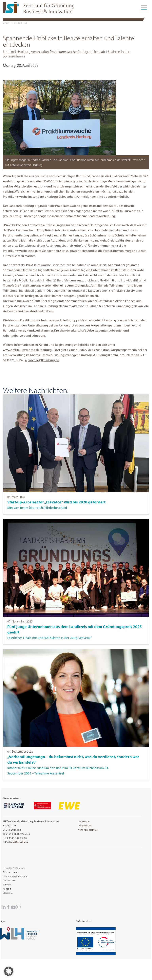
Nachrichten (9, 880)
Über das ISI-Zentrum (14, 868)
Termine (7, 884)
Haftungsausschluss (88, 830)
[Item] (76, 454)
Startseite (8, 893)
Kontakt (7, 889)
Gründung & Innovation (15, 876)
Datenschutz (84, 825)
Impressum (84, 821)
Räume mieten (11, 872)
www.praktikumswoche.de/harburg (27, 351)
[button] (59, 117)
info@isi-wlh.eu (19, 842)
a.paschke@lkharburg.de (42, 361)
